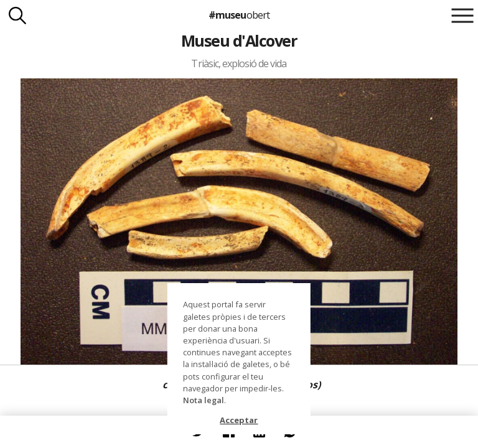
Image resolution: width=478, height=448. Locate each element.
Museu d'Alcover (239, 40)
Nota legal (204, 400)
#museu (239, 15)
